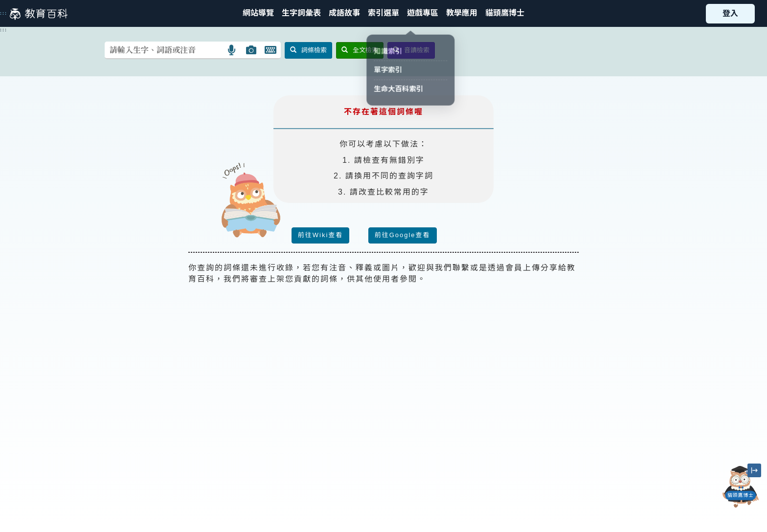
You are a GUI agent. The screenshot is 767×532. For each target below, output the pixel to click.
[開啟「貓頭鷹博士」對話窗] (741, 487)
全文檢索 (360, 50)
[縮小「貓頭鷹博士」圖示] (754, 470)
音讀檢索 (411, 50)
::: (4, 13)
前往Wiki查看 (321, 235)
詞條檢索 (308, 50)
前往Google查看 (403, 235)
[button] (383, 13)
